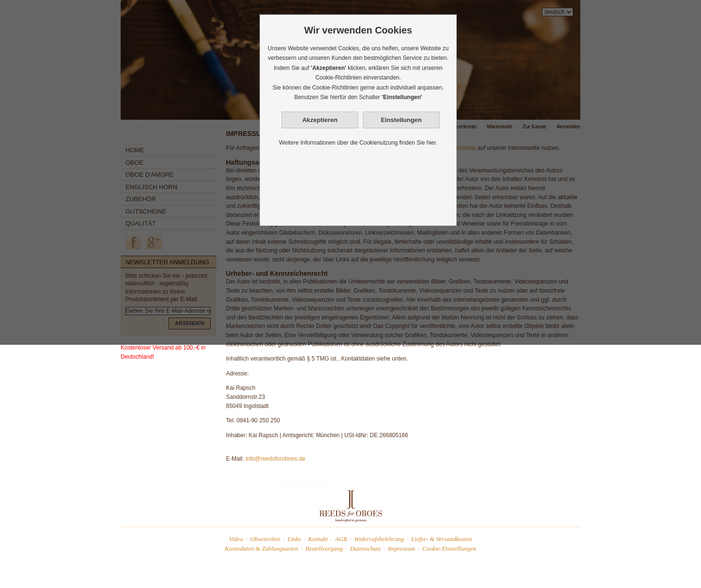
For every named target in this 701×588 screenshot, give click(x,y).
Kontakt (318, 539)
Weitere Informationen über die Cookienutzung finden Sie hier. (358, 143)
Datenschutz (365, 548)
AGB (341, 539)
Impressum (401, 548)
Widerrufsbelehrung (379, 539)
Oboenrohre (266, 539)
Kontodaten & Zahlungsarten (262, 548)
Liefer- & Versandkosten (442, 539)
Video (236, 539)
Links (294, 539)
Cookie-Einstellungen (449, 548)
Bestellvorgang (324, 548)
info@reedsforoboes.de (276, 459)
